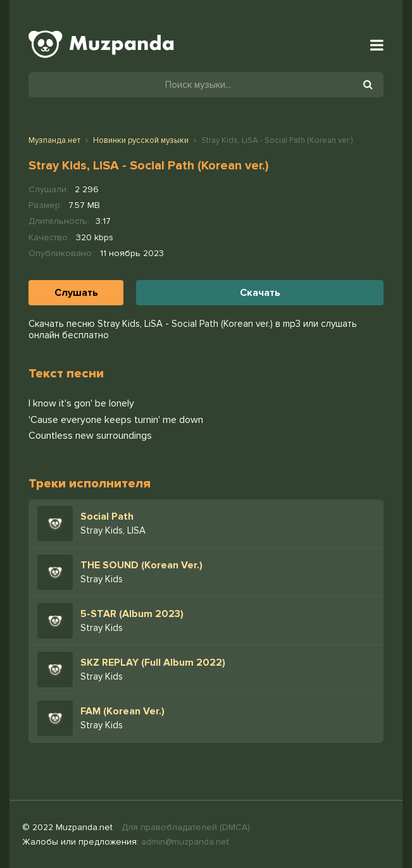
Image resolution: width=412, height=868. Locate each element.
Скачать (260, 293)
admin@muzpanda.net (185, 842)
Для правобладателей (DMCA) (186, 827)
